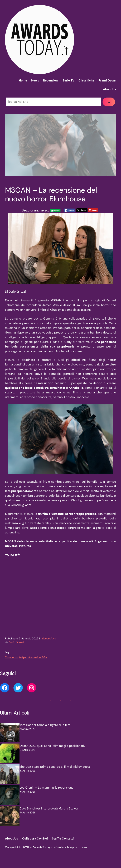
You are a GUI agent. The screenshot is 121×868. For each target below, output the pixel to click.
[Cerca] (109, 102)
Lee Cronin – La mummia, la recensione (47, 794)
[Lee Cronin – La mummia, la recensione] (10, 802)
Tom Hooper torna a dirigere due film (45, 731)
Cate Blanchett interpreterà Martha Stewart (50, 815)
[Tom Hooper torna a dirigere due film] (10, 739)
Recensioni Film (38, 663)
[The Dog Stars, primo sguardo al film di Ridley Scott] (10, 781)
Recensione (49, 645)
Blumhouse (12, 663)
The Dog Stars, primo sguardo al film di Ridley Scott (55, 773)
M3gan (23, 663)
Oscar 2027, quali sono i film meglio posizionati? (52, 752)
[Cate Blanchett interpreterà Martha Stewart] (10, 823)
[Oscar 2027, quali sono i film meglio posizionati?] (10, 760)
